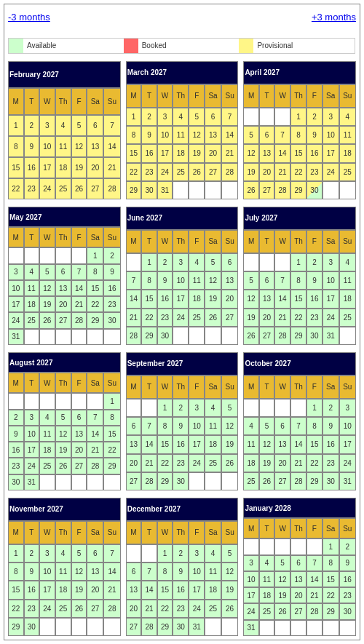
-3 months (29, 17)
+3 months (334, 17)
